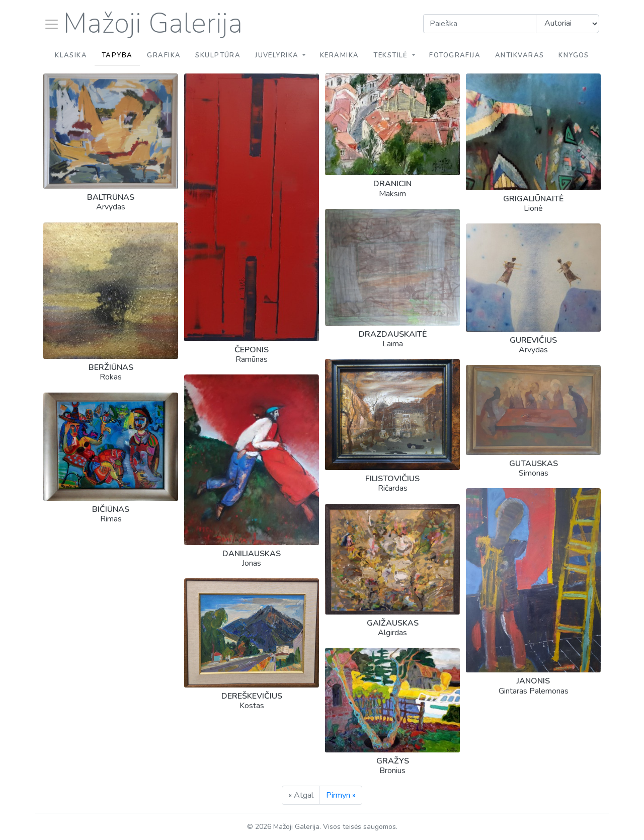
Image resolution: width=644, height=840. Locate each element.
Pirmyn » (341, 795)
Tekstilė (392, 55)
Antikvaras (519, 55)
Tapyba (117, 55)
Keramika (340, 55)
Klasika (71, 55)
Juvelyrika (278, 55)
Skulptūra (218, 55)
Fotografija (455, 55)
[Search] (480, 24)
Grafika (164, 55)
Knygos (574, 55)
